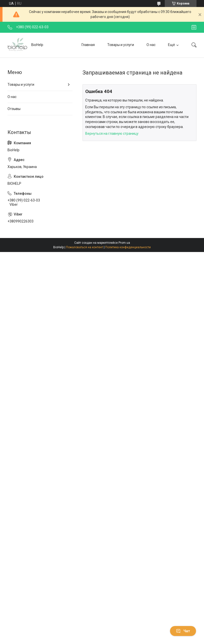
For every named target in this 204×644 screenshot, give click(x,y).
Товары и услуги (121, 45)
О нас (151, 45)
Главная (88, 45)
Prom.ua (124, 243)
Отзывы (14, 109)
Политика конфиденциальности (128, 247)
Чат (183, 631)
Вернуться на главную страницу (112, 133)
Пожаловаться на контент (84, 247)
